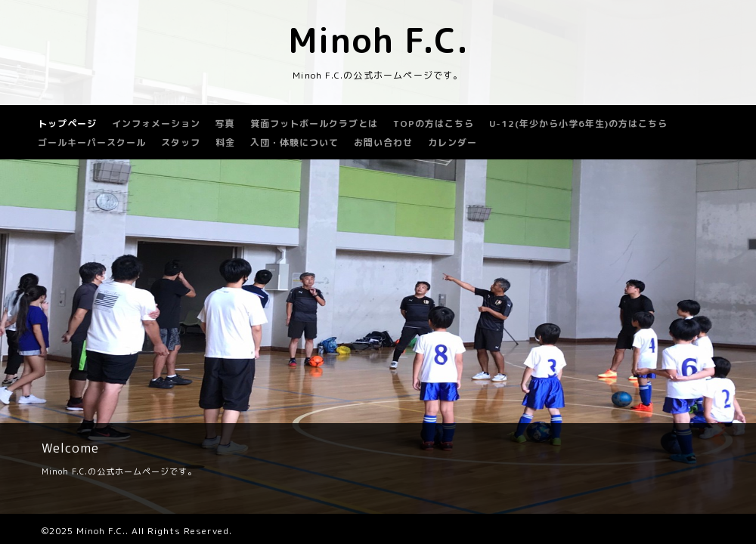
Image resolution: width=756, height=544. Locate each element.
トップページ (67, 124)
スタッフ (181, 142)
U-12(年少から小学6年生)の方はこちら (578, 124)
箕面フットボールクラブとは (314, 124)
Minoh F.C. (378, 40)
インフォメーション (156, 124)
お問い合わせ (383, 142)
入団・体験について (294, 142)
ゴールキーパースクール (92, 142)
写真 (225, 124)
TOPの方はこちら (434, 124)
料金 (225, 142)
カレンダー (452, 142)
